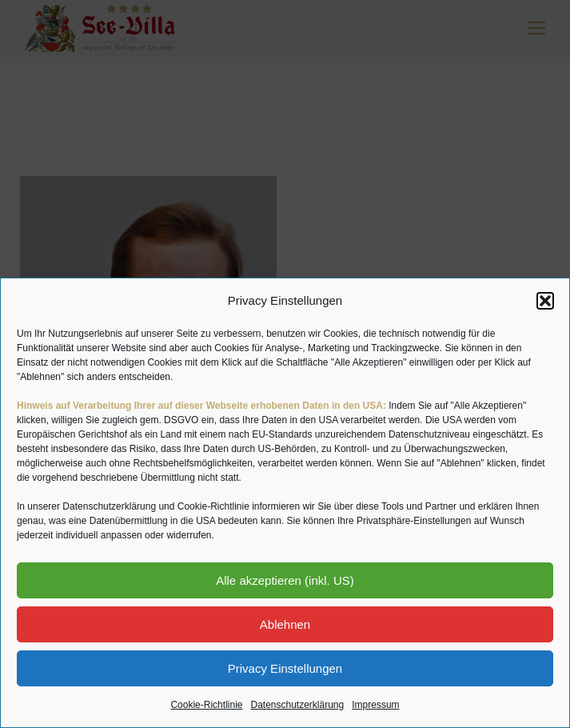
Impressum (375, 705)
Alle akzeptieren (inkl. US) (285, 580)
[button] (545, 301)
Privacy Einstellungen (285, 668)
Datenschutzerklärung (297, 705)
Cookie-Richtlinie (206, 705)
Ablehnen (285, 624)
